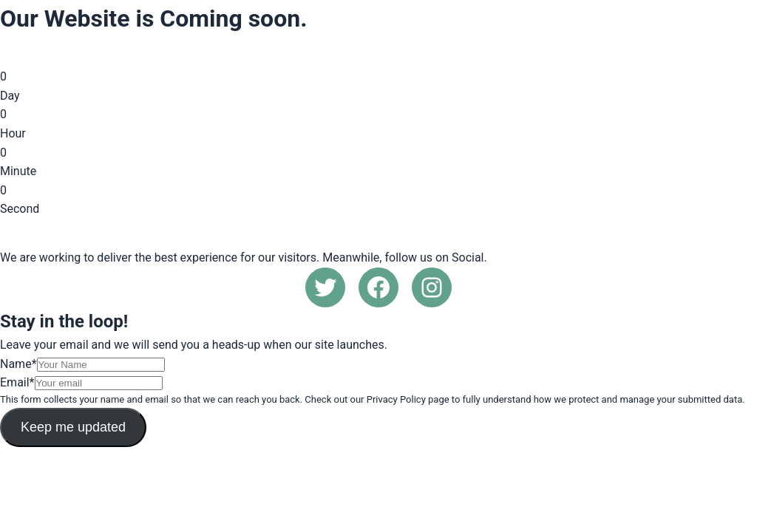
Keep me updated (73, 427)
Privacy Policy (396, 399)
